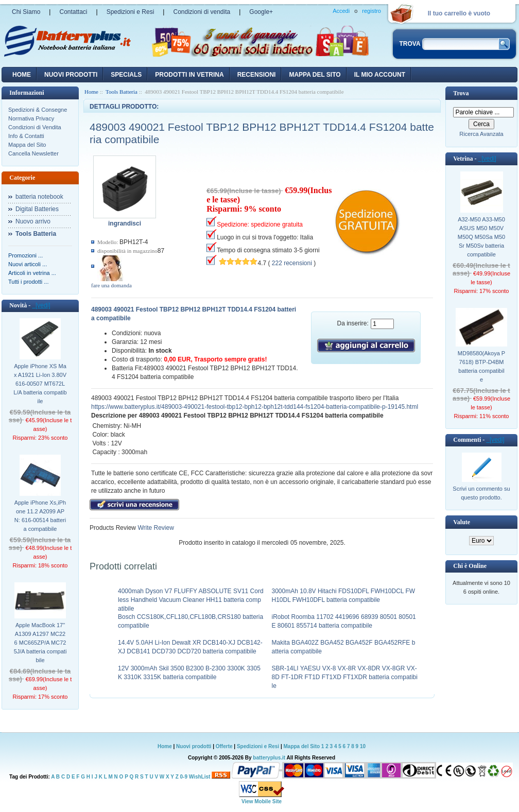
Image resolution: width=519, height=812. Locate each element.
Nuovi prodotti (194, 746)
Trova (461, 93)
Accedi (341, 11)
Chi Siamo (26, 12)
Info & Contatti (26, 136)
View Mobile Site (262, 801)
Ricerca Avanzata (481, 134)
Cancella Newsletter (33, 153)
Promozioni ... (25, 255)
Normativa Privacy (31, 118)
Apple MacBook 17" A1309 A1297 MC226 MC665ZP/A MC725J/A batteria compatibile (40, 643)
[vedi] (41, 305)
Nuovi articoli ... (28, 264)
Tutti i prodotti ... (28, 282)
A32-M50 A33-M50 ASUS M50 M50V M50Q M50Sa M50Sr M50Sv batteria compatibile (481, 237)
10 (363, 746)
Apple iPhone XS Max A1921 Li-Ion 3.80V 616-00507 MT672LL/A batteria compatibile (40, 384)
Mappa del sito (315, 75)
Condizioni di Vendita (35, 127)
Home (22, 75)
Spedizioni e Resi (131, 12)
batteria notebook (39, 197)
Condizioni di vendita (202, 12)
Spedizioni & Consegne (38, 110)
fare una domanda (111, 285)
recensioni (257, 75)
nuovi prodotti (71, 75)
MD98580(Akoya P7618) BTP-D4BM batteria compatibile (481, 366)
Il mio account (380, 75)
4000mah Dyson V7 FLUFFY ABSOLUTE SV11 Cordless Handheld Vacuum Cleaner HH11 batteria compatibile (191, 600)
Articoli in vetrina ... (32, 273)
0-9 (184, 777)
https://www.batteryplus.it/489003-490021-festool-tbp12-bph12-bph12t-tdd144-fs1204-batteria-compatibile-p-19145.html (255, 407)
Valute (462, 522)
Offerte (225, 746)
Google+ (261, 12)
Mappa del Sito (27, 145)
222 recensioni (292, 263)
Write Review (155, 528)
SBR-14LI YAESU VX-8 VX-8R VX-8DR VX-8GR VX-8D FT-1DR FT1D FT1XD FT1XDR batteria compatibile (345, 677)
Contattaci (73, 12)
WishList (200, 777)
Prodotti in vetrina (189, 75)
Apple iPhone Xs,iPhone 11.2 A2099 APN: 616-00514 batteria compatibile (40, 516)
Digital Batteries (37, 209)
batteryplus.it (270, 758)
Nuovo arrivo (33, 221)
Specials (126, 75)
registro (371, 11)
